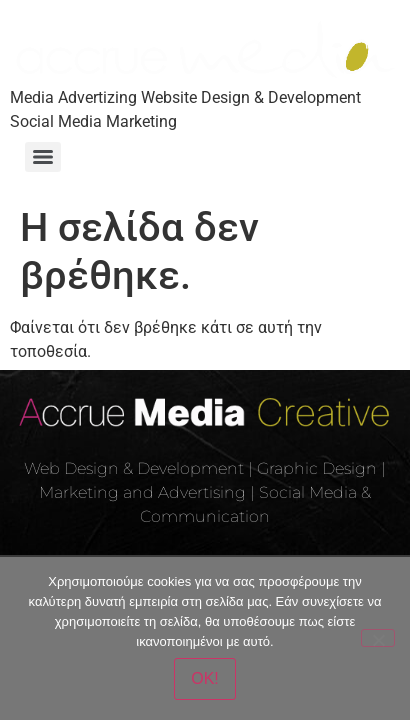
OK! (205, 678)
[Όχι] (378, 638)
